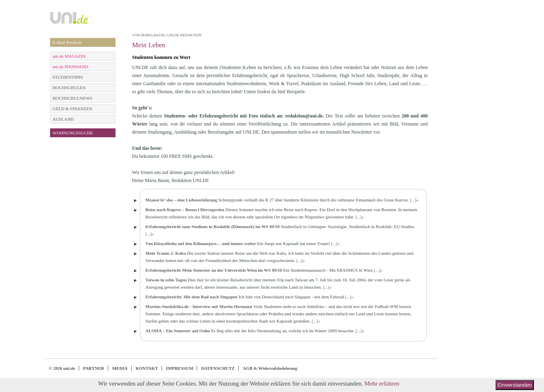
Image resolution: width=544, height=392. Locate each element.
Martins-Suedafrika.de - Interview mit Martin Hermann (199, 306)
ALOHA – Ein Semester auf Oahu (178, 331)
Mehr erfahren (382, 384)
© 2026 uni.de (62, 368)
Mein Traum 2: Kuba (166, 253)
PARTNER (94, 368)
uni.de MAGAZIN (69, 56)
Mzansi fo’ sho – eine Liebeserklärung (181, 200)
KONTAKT (147, 368)
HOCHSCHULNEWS (72, 98)
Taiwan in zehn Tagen (166, 280)
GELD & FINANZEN (72, 109)
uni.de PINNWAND (70, 67)
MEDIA (120, 368)
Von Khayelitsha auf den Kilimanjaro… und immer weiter (201, 243)
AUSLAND (63, 119)
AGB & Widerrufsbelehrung (270, 368)
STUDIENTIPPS (68, 77)
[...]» (414, 200)
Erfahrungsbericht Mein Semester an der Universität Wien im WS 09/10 (214, 270)
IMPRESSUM (180, 368)
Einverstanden (515, 385)
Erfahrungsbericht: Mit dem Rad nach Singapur (191, 297)
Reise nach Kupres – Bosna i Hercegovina (185, 210)
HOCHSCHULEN (69, 88)
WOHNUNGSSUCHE (73, 133)
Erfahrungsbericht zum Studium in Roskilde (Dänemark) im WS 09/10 (213, 226)
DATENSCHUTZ (218, 368)
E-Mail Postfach (67, 42)
